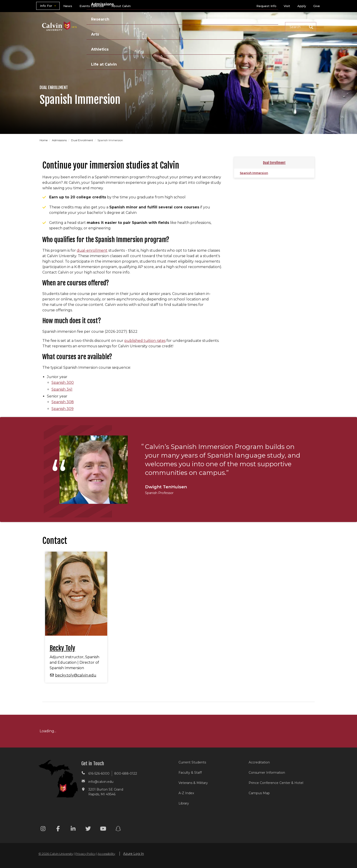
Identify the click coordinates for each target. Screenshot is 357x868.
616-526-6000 (99, 773)
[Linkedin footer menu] (73, 829)
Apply (302, 6)
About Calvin (121, 6)
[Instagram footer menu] (43, 829)
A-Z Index (186, 793)
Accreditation (259, 762)
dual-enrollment (92, 250)
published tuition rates (145, 341)
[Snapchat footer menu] (118, 829)
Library (184, 803)
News (68, 6)
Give (317, 6)
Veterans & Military (193, 783)
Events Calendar (92, 6)
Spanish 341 (62, 389)
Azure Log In (134, 854)
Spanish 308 (63, 402)
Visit (287, 6)
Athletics (235, 27)
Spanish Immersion (254, 173)
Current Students (192, 762)
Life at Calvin (265, 27)
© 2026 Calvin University (56, 854)
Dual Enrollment (82, 140)
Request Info (266, 6)
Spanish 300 (63, 383)
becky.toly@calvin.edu (76, 675)
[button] (301, 27)
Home (44, 140)
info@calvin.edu (101, 782)
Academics (130, 27)
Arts (213, 27)
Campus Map (259, 793)
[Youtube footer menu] (103, 829)
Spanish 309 (62, 409)
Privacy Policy (85, 854)
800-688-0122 (126, 773)
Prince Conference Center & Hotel (276, 783)
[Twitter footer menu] (88, 829)
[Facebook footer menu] (58, 829)
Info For (46, 6)
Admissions (161, 27)
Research (191, 27)
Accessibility (106, 854)
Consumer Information (267, 773)
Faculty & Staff (190, 773)
